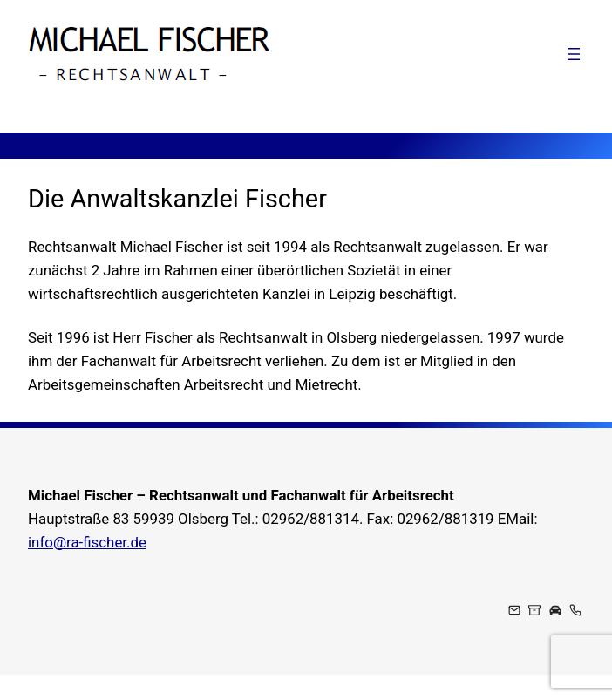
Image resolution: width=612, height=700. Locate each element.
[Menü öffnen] (574, 54)
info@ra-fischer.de (87, 542)
